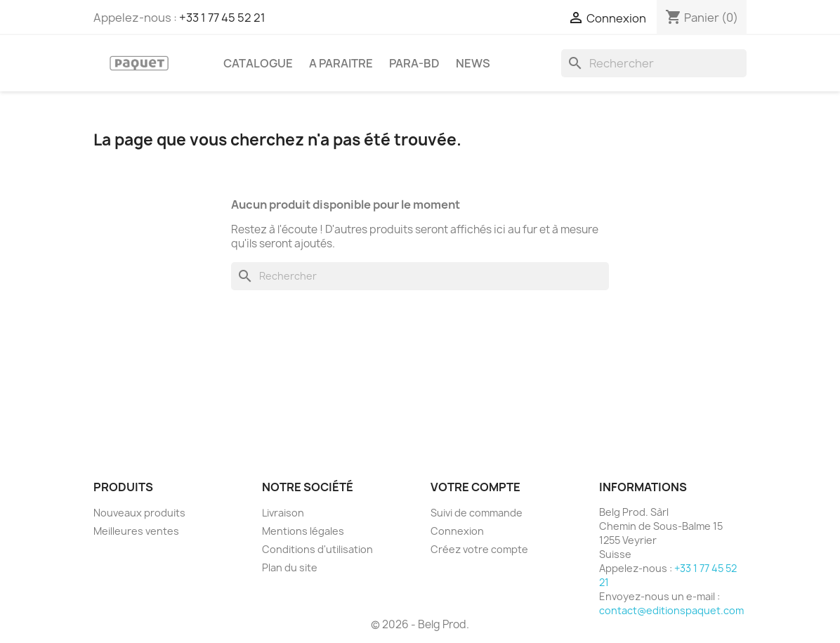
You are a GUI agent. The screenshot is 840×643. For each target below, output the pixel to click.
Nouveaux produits (139, 513)
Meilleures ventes (136, 531)
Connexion (457, 531)
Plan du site (290, 567)
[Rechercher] (654, 63)
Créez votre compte (479, 549)
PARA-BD (414, 63)
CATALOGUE (258, 63)
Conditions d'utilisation (317, 549)
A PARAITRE (341, 63)
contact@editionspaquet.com (671, 610)
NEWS (473, 63)
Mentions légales (303, 531)
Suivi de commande (477, 513)
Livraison (283, 513)
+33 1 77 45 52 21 (222, 18)
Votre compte (475, 487)
